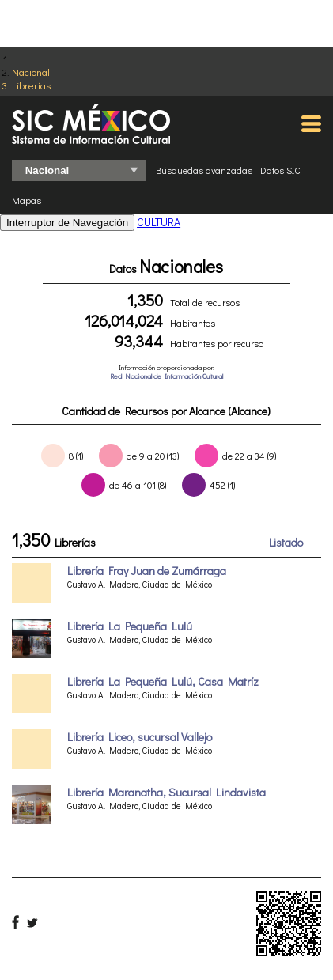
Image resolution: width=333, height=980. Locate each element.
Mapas (26, 200)
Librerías (31, 85)
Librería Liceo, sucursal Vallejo (140, 737)
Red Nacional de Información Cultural (166, 376)
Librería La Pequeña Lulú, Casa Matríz (163, 681)
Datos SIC (280, 170)
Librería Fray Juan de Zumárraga (147, 571)
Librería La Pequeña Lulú (130, 626)
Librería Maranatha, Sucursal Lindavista (166, 792)
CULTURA (159, 222)
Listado (286, 542)
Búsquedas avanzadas (204, 170)
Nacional (31, 72)
